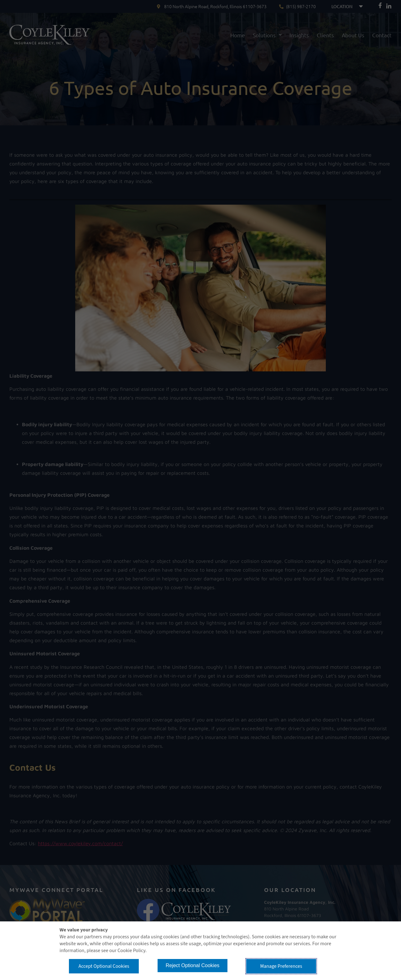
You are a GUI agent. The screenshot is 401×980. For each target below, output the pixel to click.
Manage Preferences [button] (281, 966)
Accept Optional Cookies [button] (104, 966)
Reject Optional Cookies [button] (193, 965)
